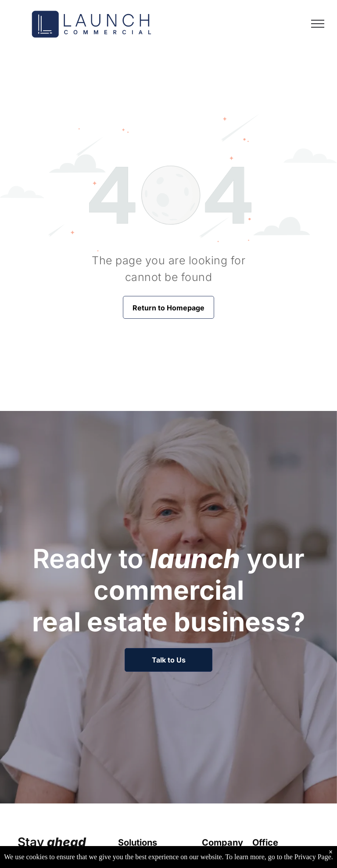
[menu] (318, 24)
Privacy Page (313, 862)
